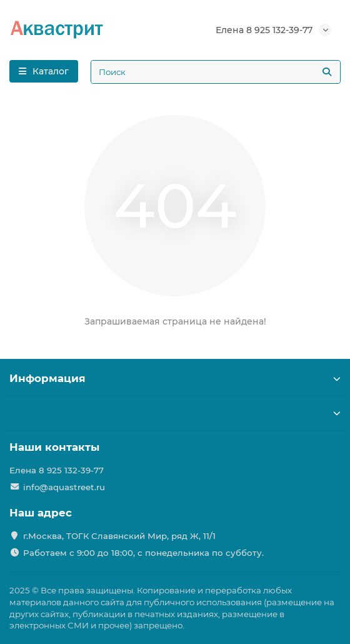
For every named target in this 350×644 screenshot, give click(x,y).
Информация (175, 378)
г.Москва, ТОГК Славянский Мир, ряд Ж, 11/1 (119, 536)
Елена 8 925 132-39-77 (264, 30)
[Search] (216, 72)
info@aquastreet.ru (64, 487)
